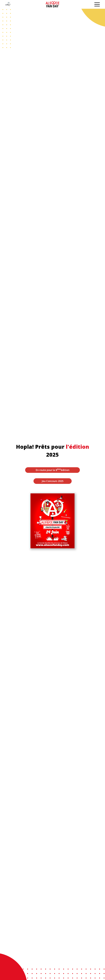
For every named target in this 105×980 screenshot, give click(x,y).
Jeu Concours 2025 (53, 481)
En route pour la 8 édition (52, 470)
